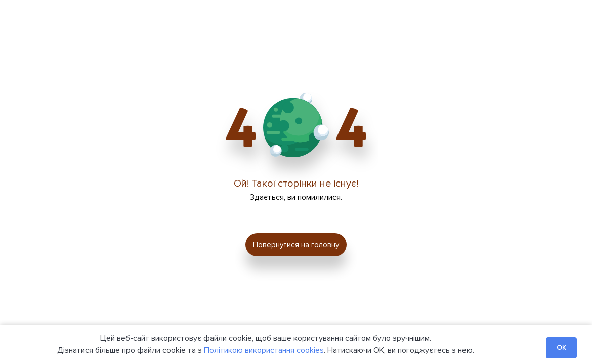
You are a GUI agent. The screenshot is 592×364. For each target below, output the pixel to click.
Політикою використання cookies (264, 350)
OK (561, 348)
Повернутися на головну (296, 245)
